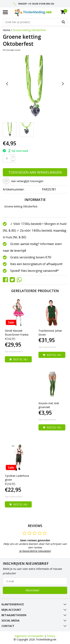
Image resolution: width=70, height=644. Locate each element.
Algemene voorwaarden (29, 636)
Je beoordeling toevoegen (35, 551)
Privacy (51, 636)
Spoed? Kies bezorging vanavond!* (35, 271)
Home (7, 30)
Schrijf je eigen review (12, 50)
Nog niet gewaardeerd (14, 351)
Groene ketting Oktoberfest (29, 30)
